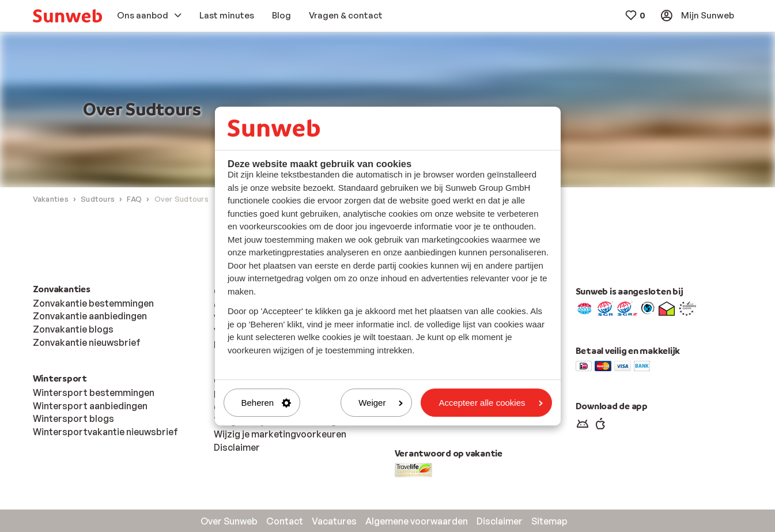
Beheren (266, 403)
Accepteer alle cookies (490, 403)
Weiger (381, 403)
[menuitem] (67, 16)
